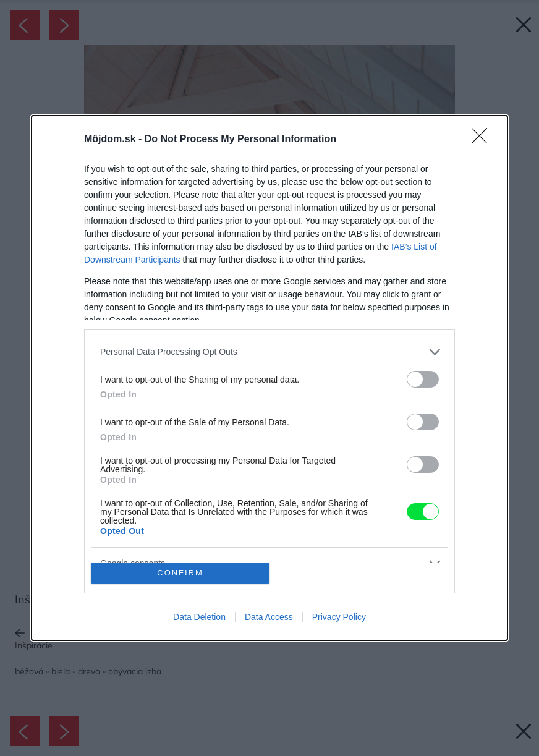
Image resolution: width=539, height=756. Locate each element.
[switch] (423, 379)
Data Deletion (199, 617)
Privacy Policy (339, 617)
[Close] (483, 140)
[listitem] (269, 352)
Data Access (269, 617)
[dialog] (269, 378)
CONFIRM (180, 573)
